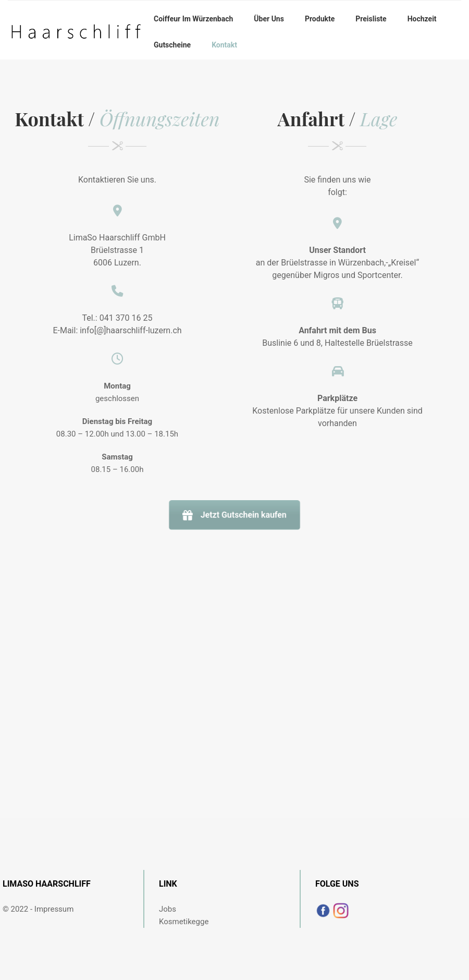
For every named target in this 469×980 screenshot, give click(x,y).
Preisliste (371, 19)
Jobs (168, 909)
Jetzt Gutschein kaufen (234, 515)
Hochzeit (422, 19)
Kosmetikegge (184, 922)
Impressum (54, 909)
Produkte (320, 19)
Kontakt (224, 45)
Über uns (269, 19)
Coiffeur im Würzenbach (193, 19)
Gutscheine (172, 45)
